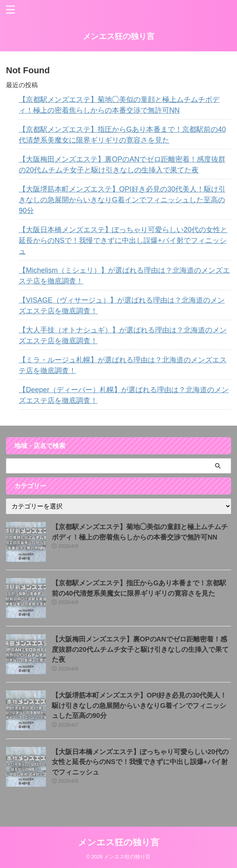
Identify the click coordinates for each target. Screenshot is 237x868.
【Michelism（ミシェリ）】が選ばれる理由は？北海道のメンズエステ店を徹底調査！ (124, 276)
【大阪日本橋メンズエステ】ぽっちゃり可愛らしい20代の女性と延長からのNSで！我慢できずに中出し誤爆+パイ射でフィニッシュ (123, 240)
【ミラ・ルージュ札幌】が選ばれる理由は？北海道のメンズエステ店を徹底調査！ (123, 365)
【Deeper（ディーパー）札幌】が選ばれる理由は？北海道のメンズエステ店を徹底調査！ (124, 395)
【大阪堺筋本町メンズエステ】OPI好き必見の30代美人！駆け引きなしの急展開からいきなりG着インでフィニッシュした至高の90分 (122, 200)
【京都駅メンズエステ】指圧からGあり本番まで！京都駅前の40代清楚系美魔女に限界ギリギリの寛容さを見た (122, 135)
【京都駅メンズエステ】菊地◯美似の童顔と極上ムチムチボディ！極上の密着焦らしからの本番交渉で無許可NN (119, 105)
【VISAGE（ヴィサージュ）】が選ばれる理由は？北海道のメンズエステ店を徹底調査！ (122, 306)
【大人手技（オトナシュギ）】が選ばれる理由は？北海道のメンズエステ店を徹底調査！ (123, 335)
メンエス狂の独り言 (119, 36)
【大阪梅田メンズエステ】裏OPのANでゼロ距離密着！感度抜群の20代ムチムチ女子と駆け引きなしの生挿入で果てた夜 (122, 165)
